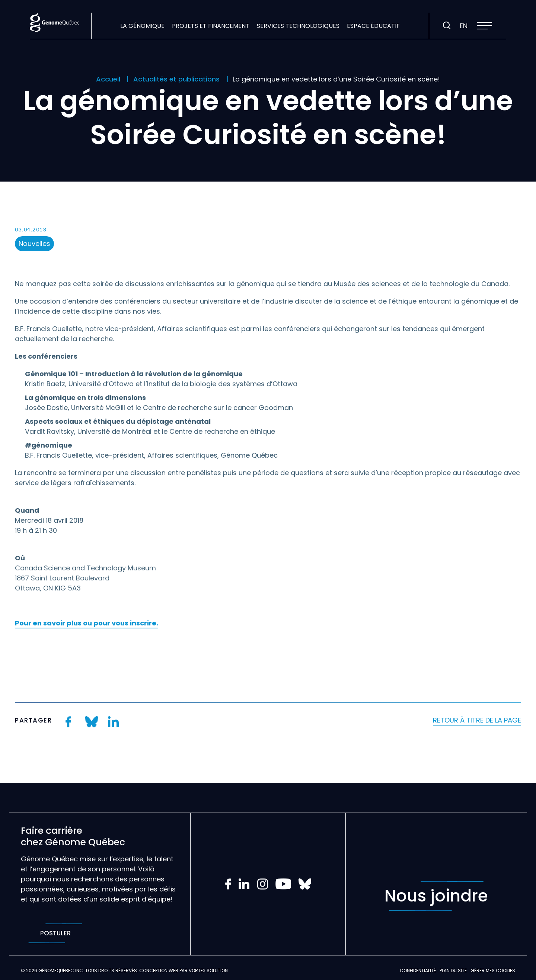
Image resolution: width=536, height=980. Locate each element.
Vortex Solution (208, 971)
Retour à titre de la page (477, 720)
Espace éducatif (373, 26)
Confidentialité (418, 971)
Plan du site (453, 971)
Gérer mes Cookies (493, 971)
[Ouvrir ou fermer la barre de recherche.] (447, 26)
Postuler (55, 933)
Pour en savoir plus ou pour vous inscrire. (87, 623)
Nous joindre (436, 896)
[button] (485, 26)
